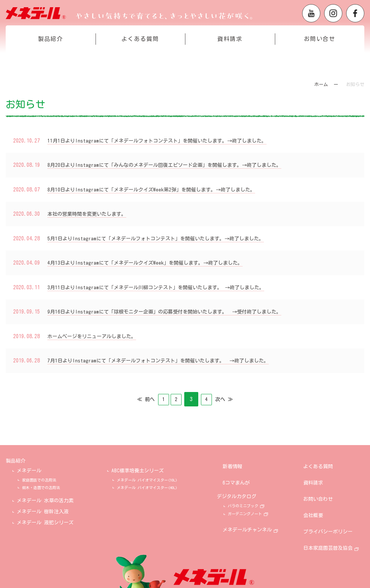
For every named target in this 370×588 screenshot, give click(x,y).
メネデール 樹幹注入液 (43, 511)
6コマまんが (242, 471)
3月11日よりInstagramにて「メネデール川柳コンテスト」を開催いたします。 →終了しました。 (164, 287)
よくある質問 (140, 54)
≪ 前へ (137, 399)
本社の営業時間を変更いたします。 (90, 214)
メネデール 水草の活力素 (45, 500)
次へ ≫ (233, 399)
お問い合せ (320, 54)
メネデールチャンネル (253, 513)
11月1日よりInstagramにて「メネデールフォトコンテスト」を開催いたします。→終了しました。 (165, 141)
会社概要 (319, 493)
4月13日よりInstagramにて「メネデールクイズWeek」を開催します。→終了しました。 (152, 263)
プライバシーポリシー (334, 504)
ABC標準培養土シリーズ (138, 470)
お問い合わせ (324, 482)
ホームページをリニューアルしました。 (95, 336)
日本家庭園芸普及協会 (334, 515)
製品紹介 (50, 54)
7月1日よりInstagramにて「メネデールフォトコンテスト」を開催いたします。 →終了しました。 (166, 361)
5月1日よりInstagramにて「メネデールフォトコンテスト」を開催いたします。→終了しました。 (164, 238)
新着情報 (238, 460)
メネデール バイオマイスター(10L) (147, 479)
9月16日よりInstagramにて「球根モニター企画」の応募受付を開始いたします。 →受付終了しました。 (173, 312)
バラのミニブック (254, 491)
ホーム (321, 84)
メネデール (29, 470)
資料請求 (230, 54)
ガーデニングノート (256, 499)
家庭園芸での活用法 (39, 479)
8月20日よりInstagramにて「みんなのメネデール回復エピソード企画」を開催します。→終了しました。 (173, 165)
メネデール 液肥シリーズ (45, 522)
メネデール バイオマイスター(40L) (147, 487)
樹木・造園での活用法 (41, 487)
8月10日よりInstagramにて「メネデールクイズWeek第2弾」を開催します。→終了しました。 (159, 190)
